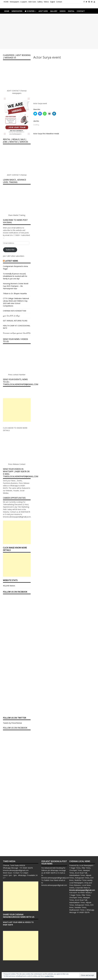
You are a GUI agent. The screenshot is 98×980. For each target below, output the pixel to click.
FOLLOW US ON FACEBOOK (15, 592)
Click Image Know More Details (15, 549)
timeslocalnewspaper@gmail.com (16, 870)
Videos (46, 2)
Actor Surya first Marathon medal (46, 134)
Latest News (12, 261)
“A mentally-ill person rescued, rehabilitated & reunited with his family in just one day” (15, 276)
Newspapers (14, 2)
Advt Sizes (32, 2)
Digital (52, 2)
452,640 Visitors (9, 586)
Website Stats (10, 580)
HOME (6, 2)
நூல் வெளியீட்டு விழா (11, 316)
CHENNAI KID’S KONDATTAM (14, 311)
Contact (59, 2)
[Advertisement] (49, 31)
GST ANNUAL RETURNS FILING (15, 321)
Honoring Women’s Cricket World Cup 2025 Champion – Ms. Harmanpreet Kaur (16, 286)
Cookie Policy (49, 976)
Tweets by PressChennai (12, 723)
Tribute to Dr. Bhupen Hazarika (15, 293)
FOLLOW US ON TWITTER (14, 718)
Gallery (40, 2)
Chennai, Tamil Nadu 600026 (14, 865)
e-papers (24, 2)
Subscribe (10, 250)
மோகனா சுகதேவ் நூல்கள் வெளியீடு (17, 333)
